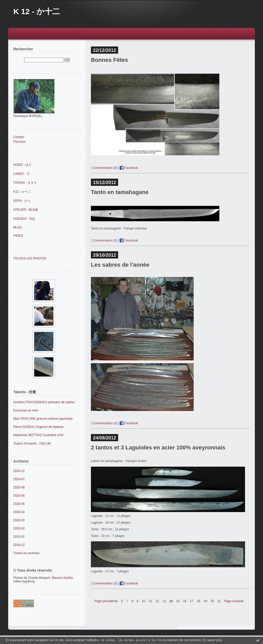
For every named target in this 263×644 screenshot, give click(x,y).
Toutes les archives (26, 553)
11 (150, 601)
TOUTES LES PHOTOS (30, 258)
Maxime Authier (62, 578)
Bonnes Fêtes (109, 60)
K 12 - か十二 (37, 11)
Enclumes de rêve (26, 410)
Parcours (20, 142)
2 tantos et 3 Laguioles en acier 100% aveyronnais (158, 448)
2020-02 (19, 528)
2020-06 (19, 496)
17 (191, 601)
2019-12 (19, 545)
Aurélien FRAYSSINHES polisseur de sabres (44, 402)
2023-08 (19, 487)
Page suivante (234, 601)
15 (178, 601)
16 (185, 601)
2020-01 (19, 537)
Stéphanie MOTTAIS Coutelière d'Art (39, 435)
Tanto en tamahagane (120, 192)
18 (198, 601)
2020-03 (19, 520)
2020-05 (19, 504)
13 (164, 601)
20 (212, 601)
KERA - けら (22, 201)
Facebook (129, 168)
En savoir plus (212, 640)
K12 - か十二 (22, 192)
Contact (19, 137)
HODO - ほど (22, 165)
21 (219, 601)
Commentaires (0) (105, 168)
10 (143, 601)
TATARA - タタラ (25, 183)
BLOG (18, 227)
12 (157, 601)
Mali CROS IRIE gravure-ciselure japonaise (43, 419)
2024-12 (19, 471)
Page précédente (106, 601)
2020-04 (19, 512)
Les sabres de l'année (120, 265)
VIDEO (18, 236)
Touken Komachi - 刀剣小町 (32, 444)
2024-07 (19, 479)
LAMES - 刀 (21, 174)
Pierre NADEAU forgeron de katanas (38, 427)
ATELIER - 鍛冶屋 (26, 210)
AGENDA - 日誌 (24, 219)
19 (205, 601)
